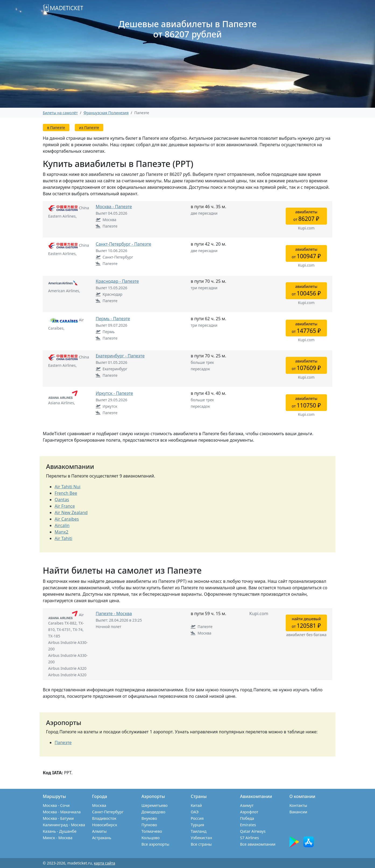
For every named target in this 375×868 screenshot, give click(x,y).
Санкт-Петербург (108, 812)
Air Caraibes (67, 519)
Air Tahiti (63, 538)
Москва (99, 805)
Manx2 (61, 532)
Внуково (149, 818)
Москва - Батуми (58, 818)
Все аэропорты (155, 844)
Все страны (201, 844)
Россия (197, 818)
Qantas (62, 500)
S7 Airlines (249, 838)
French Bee (66, 493)
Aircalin (62, 525)
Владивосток (104, 818)
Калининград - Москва (64, 825)
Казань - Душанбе (60, 831)
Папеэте (63, 742)
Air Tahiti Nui (68, 487)
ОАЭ (195, 812)
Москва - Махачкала (62, 812)
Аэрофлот (249, 812)
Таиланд (199, 831)
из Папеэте (89, 128)
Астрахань (102, 838)
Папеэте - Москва (114, 613)
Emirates (248, 825)
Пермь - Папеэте (113, 319)
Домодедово (153, 812)
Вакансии (298, 812)
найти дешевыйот (306, 623)
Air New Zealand (71, 513)
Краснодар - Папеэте (117, 281)
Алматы (99, 831)
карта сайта (105, 863)
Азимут (247, 805)
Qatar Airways (253, 831)
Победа (247, 818)
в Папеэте (56, 128)
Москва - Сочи (56, 805)
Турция (197, 825)
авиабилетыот (306, 216)
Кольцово (151, 838)
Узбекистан (201, 838)
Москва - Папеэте (114, 207)
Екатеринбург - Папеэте (120, 356)
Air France (65, 506)
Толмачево (152, 831)
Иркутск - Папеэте (114, 393)
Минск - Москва (58, 838)
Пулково (149, 825)
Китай (196, 805)
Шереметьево (155, 805)
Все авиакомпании (258, 844)
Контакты (298, 805)
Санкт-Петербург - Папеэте (123, 244)
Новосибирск (105, 825)
